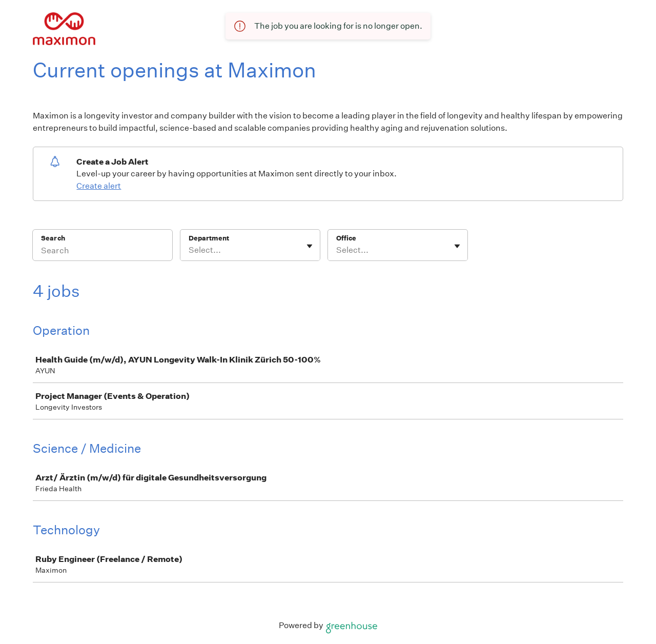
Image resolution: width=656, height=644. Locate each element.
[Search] (102, 252)
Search (53, 238)
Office (346, 238)
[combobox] (189, 250)
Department (209, 238)
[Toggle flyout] (310, 246)
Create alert (99, 186)
